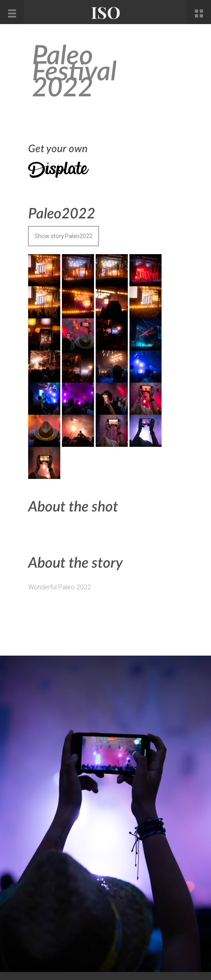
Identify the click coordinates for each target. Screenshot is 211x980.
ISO (106, 12)
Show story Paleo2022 (64, 236)
